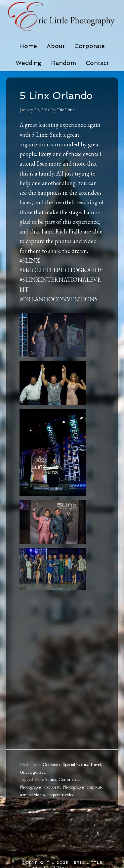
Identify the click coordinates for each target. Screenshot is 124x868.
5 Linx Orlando (56, 96)
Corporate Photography (64, 787)
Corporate (52, 764)
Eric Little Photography (62, 17)
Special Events (75, 764)
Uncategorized (33, 772)
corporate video (61, 794)
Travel (95, 764)
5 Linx (51, 779)
